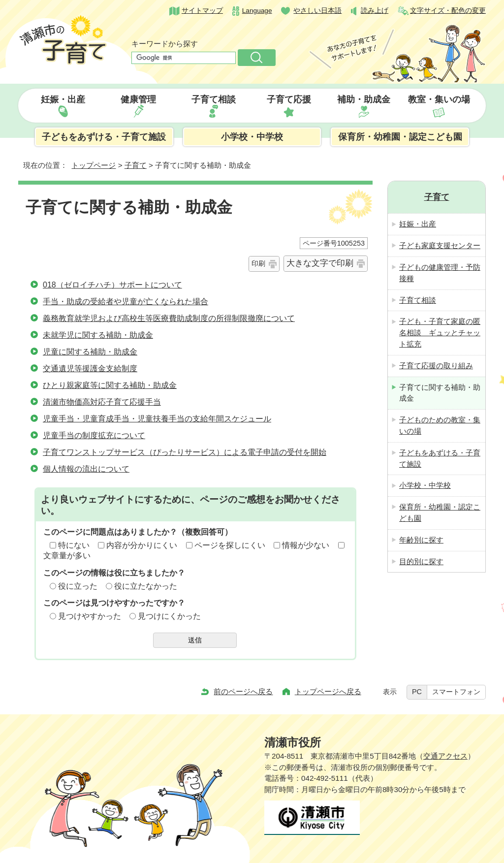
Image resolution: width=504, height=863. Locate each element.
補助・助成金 (364, 99)
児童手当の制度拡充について (94, 435)
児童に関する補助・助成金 (90, 352)
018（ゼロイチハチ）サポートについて (112, 285)
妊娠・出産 (63, 99)
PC (417, 692)
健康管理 (138, 99)
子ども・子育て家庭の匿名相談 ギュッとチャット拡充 (440, 333)
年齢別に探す (421, 540)
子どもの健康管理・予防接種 (440, 273)
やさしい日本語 (317, 11)
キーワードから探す (165, 44)
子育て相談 (214, 99)
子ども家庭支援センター (440, 245)
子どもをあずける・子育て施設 (104, 137)
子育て (136, 165)
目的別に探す (421, 561)
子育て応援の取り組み (436, 366)
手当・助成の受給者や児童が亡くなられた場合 (126, 302)
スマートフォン (456, 692)
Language (257, 11)
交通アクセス (445, 756)
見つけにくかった (169, 616)
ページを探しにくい (230, 545)
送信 (195, 640)
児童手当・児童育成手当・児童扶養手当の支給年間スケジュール (157, 419)
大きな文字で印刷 (320, 263)
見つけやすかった (90, 616)
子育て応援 (289, 99)
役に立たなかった (146, 586)
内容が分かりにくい (142, 545)
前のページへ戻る (243, 691)
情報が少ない (306, 545)
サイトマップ (202, 11)
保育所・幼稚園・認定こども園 (400, 137)
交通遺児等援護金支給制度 (90, 368)
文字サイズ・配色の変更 (448, 11)
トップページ (94, 165)
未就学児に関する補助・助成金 (98, 335)
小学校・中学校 (252, 137)
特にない (74, 545)
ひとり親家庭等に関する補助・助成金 (110, 385)
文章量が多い (67, 556)
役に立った (78, 586)
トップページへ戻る (328, 691)
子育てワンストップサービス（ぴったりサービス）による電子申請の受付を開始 (185, 452)
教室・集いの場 (439, 99)
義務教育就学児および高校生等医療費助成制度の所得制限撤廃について (169, 318)
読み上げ (375, 11)
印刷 (258, 263)
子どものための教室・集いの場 (440, 425)
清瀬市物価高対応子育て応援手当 (102, 402)
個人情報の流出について (86, 469)
